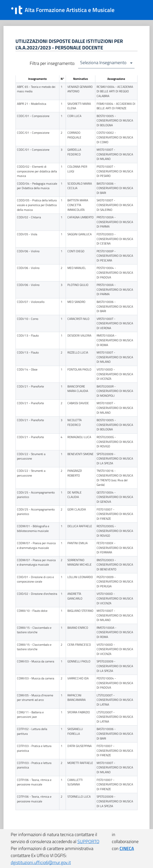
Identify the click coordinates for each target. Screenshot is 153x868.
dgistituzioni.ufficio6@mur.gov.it (41, 862)
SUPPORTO (88, 841)
